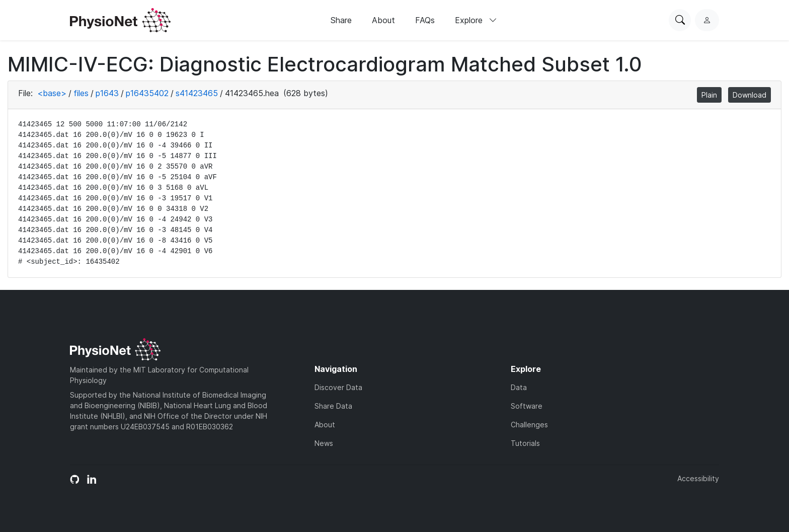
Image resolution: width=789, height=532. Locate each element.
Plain (709, 95)
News (324, 443)
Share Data (333, 406)
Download (749, 95)
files (81, 93)
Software (527, 406)
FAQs (425, 20)
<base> (52, 93)
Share (341, 20)
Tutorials (525, 443)
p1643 (107, 93)
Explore (476, 20)
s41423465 (197, 93)
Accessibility (698, 478)
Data (519, 387)
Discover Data (338, 387)
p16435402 (147, 93)
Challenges (529, 425)
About (383, 20)
